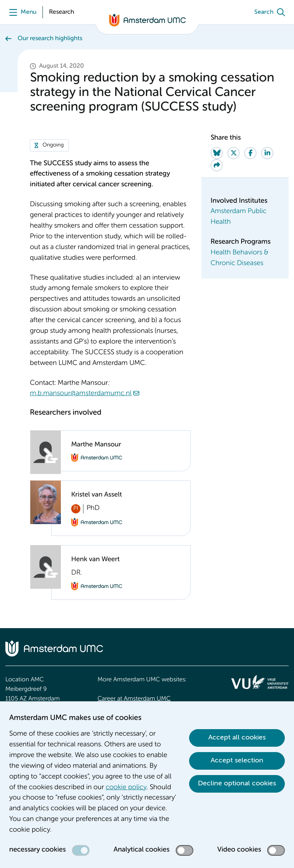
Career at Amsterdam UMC (134, 699)
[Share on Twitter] (234, 153)
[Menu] (21, 12)
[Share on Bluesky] (217, 153)
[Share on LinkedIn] (267, 153)
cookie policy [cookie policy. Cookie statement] (126, 788)
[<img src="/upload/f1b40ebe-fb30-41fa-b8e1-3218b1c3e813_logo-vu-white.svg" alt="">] (260, 682)
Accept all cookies (237, 738)
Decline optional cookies (237, 783)
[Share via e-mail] (217, 165)
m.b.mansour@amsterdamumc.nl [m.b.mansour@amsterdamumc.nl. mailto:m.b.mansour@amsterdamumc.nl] (81, 394)
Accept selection (237, 761)
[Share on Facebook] (250, 153)
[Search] (271, 12)
